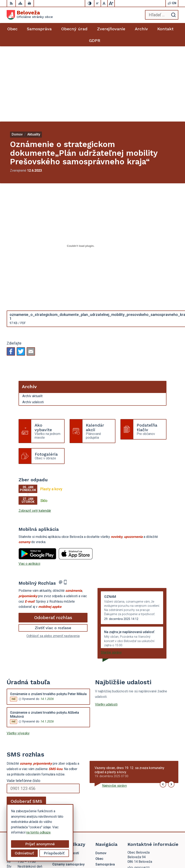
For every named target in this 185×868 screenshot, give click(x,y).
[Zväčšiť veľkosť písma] (111, 3)
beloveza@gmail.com (143, 809)
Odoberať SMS (26, 726)
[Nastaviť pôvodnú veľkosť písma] (104, 3)
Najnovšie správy (114, 710)
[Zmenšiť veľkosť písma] (98, 3)
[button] (163, 709)
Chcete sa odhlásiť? (21, 735)
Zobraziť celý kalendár (35, 435)
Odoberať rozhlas (53, 542)
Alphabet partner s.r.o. (141, 846)
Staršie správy (111, 577)
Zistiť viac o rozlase (53, 553)
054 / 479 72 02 (139, 804)
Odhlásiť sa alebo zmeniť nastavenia (53, 561)
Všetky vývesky (18, 658)
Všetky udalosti (106, 629)
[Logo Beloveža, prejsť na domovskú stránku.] (30, 15)
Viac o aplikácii (29, 488)
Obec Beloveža (145, 852)
